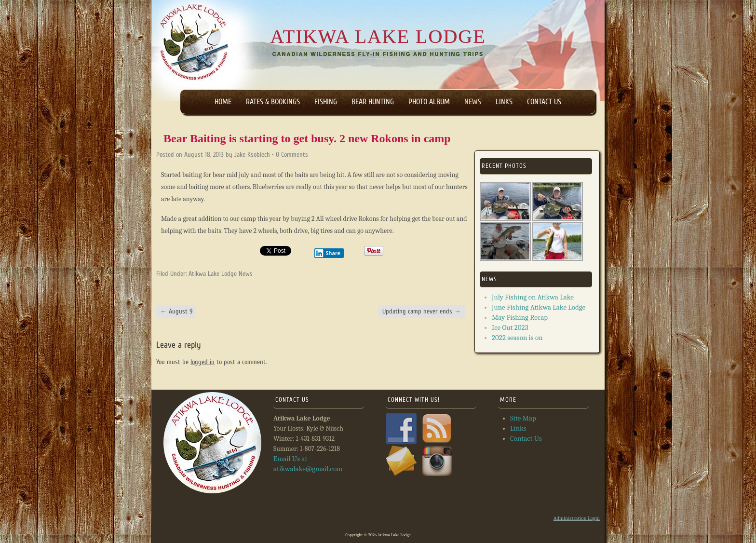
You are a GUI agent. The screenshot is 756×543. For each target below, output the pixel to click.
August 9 (176, 311)
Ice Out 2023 (510, 327)
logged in (202, 362)
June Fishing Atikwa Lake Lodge (539, 307)
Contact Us (544, 102)
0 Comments (292, 155)
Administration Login (577, 518)
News (473, 102)
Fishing (326, 102)
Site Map (523, 418)
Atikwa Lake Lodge (378, 37)
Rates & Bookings (273, 102)
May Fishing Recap (520, 317)
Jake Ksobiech (252, 155)
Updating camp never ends (422, 311)
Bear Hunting (373, 102)
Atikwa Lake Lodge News (221, 274)
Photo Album (429, 102)
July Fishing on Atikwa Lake (533, 297)
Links (504, 102)
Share (327, 253)
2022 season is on (517, 338)
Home (223, 102)
